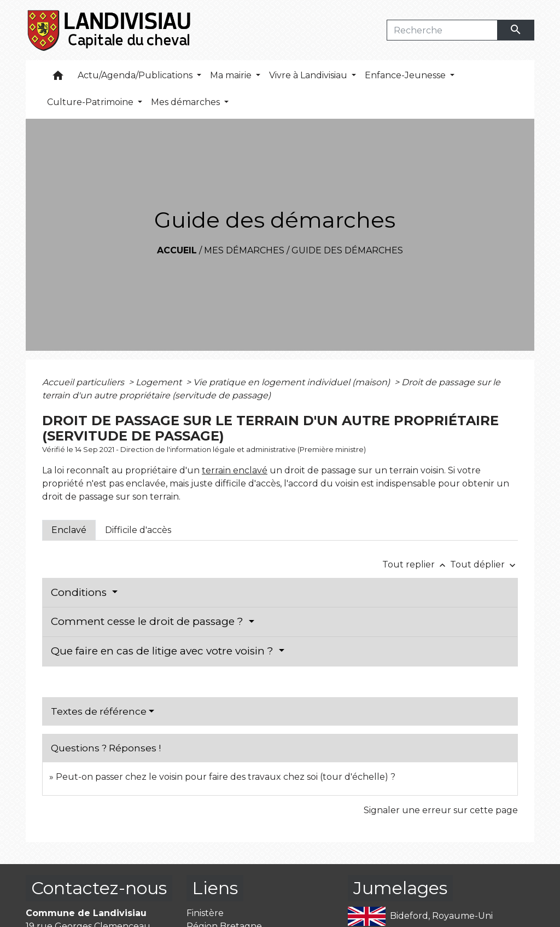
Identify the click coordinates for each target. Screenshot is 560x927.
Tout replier (416, 564)
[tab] (69, 530)
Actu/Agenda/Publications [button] (136, 75)
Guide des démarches (347, 250)
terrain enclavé (235, 470)
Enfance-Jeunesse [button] (406, 75)
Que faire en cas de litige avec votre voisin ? (164, 651)
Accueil (177, 250)
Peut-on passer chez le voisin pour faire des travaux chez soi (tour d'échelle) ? (226, 777)
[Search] (442, 30)
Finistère (205, 913)
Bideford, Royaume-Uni (421, 916)
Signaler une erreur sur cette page (441, 810)
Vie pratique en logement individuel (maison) (293, 382)
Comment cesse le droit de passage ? (148, 621)
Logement (160, 382)
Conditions (80, 592)
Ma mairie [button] (232, 75)
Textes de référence (99, 711)
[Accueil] (110, 30)
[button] (58, 78)
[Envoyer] (516, 30)
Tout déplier (484, 564)
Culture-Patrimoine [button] (91, 102)
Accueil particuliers (84, 382)
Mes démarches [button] (186, 102)
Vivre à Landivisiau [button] (309, 75)
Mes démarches (244, 250)
